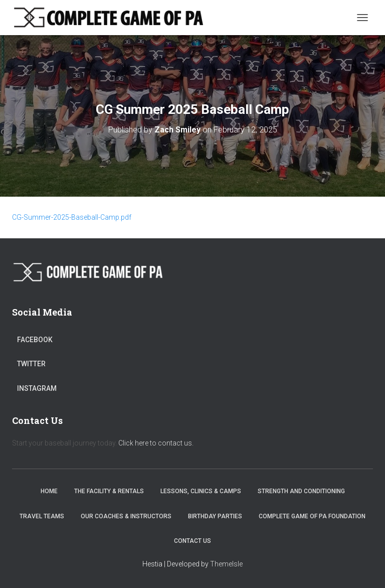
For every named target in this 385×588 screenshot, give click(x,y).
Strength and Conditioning (301, 491)
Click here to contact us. (156, 443)
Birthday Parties (215, 516)
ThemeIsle (226, 564)
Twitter (31, 364)
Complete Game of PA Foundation (312, 516)
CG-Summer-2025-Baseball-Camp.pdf (72, 217)
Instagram (37, 388)
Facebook (35, 340)
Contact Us (192, 541)
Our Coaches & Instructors (126, 516)
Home (49, 491)
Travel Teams (42, 516)
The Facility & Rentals (109, 491)
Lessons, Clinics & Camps (201, 491)
